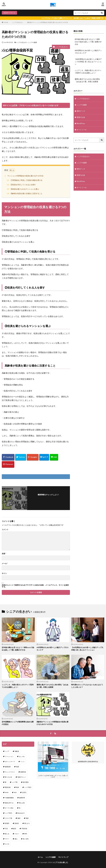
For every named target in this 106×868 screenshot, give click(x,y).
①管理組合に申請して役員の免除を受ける (24, 180)
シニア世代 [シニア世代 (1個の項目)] (8, 813)
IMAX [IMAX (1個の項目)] (7, 792)
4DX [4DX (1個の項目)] (15, 792)
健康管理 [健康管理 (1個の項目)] (22, 798)
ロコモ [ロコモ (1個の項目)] (7, 844)
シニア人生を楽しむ (60, 862)
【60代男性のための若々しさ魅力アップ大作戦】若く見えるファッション (88, 62)
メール (5, 563)
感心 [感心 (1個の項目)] (16, 839)
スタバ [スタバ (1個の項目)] (17, 834)
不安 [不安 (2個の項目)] (6, 829)
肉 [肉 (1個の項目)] (20, 808)
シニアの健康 (33, 42)
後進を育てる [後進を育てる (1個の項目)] (9, 803)
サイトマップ (63, 857)
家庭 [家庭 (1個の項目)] (27, 818)
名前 (4, 554)
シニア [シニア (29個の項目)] (7, 751)
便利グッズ (81, 111)
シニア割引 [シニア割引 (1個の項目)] (28, 787)
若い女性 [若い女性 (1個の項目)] (26, 839)
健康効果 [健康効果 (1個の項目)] (8, 767)
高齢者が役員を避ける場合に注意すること (24, 193)
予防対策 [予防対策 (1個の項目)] (24, 829)
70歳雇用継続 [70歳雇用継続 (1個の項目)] (9, 798)
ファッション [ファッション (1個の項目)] (9, 756)
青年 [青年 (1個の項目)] (26, 834)
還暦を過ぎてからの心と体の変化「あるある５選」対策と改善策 (87, 80)
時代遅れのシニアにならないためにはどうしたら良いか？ (87, 686)
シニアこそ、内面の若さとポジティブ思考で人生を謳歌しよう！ (88, 72)
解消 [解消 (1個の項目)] (15, 829)
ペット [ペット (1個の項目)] (22, 762)
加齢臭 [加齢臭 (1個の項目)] (17, 751)
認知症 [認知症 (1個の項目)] (17, 823)
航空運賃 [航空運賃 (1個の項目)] (26, 782)
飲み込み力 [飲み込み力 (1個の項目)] (21, 813)
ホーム (40, 857)
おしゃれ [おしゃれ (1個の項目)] (22, 756)
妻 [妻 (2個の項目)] (6, 782)
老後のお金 (81, 117)
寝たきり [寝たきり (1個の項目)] (27, 823)
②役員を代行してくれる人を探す (21, 185)
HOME (6, 22)
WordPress (81, 124)
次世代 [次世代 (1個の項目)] (24, 792)
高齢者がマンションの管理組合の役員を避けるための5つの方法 (47, 22)
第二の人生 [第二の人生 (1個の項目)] (8, 777)
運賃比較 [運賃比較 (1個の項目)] (8, 787)
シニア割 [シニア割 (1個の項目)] (15, 782)
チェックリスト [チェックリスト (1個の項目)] (10, 772)
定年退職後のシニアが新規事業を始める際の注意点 (18, 723)
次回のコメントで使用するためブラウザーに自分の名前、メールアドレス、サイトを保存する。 (35, 586)
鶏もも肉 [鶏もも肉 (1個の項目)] (22, 803)
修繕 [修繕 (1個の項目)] (19, 818)
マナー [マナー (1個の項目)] (7, 839)
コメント (5, 529)
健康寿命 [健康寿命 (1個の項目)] (23, 772)
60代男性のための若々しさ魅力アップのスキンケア (88, 52)
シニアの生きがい (18, 22)
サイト (4, 573)
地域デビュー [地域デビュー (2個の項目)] (22, 777)
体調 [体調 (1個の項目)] (17, 767)
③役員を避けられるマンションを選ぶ (23, 189)
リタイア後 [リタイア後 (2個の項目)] (8, 818)
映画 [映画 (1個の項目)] (17, 787)
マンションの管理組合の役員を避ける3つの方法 (24, 176)
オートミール (82, 130)
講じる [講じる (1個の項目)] (7, 834)
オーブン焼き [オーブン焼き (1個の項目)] (9, 808)
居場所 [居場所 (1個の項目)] (7, 823)
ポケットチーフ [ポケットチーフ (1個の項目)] (10, 762)
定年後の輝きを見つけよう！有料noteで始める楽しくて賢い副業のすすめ (88, 42)
